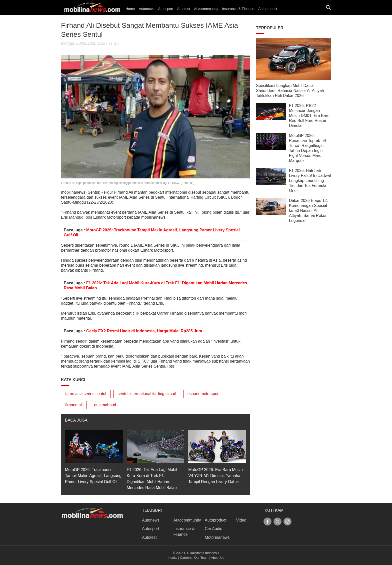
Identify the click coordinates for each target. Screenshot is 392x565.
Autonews (146, 9)
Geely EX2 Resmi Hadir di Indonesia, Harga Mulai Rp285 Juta (144, 331)
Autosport (166, 9)
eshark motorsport (204, 394)
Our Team (201, 558)
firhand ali (74, 405)
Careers (186, 558)
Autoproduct (268, 9)
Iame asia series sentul (86, 394)
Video (241, 520)
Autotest (184, 9)
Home (130, 9)
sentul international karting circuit (147, 394)
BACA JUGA (76, 420)
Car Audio (213, 529)
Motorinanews (217, 537)
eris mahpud (105, 405)
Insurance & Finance (238, 9)
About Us (218, 558)
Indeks (172, 558)
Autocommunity (206, 9)
